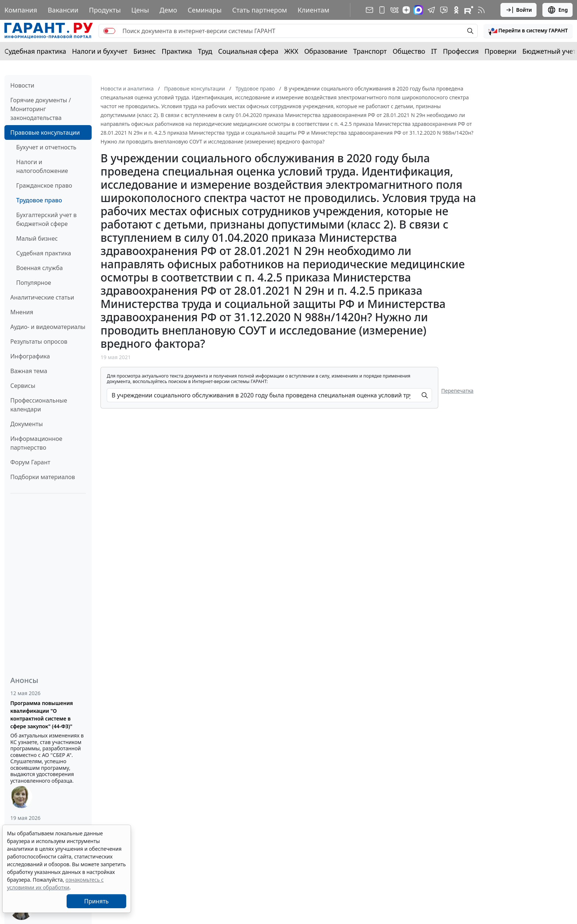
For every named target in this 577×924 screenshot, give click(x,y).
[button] (528, 31)
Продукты (105, 10)
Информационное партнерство (36, 443)
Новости (22, 85)
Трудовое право (39, 200)
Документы (26, 424)
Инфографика (30, 356)
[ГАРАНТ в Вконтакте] (394, 10)
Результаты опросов (39, 341)
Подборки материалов (43, 477)
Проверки (501, 51)
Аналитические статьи (42, 297)
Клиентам (314, 10)
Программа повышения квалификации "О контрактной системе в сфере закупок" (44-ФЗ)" (42, 715)
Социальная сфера (248, 51)
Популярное (34, 283)
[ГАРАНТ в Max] (418, 10)
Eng (557, 10)
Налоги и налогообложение (42, 166)
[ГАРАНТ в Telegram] (431, 10)
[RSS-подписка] (481, 10)
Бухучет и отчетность (46, 147)
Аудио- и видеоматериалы (48, 327)
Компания (21, 10)
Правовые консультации (45, 132)
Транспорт (370, 51)
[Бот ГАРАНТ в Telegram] (444, 10)
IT (434, 51)
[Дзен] (406, 10)
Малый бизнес (37, 238)
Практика (177, 51)
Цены (140, 10)
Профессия (461, 51)
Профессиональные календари (39, 405)
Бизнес (144, 51)
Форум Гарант (30, 462)
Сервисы (23, 386)
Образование (326, 51)
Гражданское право (44, 185)
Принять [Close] (97, 901)
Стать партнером (260, 10)
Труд (205, 51)
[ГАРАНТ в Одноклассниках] (456, 10)
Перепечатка (457, 391)
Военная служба (40, 268)
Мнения (22, 312)
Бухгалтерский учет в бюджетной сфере (46, 219)
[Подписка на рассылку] (369, 10)
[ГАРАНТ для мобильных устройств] (382, 10)
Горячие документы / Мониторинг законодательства (41, 109)
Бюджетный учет (549, 51)
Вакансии (63, 10)
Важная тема (29, 371)
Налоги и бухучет (100, 51)
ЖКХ (291, 51)
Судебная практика (35, 51)
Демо (169, 10)
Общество (409, 51)
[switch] (109, 31)
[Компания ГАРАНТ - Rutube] (469, 10)
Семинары (205, 10)
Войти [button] (519, 10)
